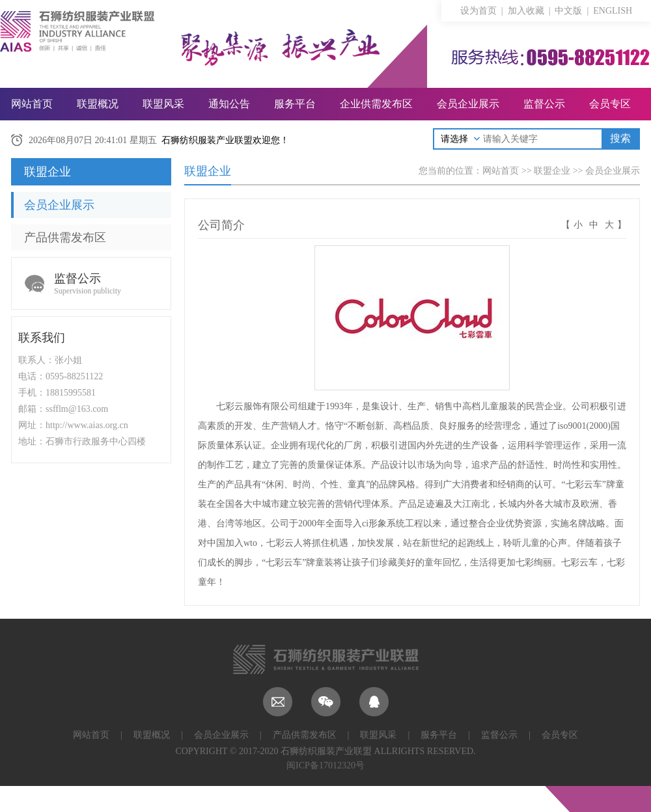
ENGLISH (613, 11)
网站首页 (32, 104)
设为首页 (478, 11)
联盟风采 (163, 104)
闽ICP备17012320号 (325, 765)
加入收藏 (526, 11)
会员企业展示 (468, 104)
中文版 (568, 11)
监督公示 (544, 104)
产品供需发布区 (65, 237)
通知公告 (229, 104)
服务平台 (295, 104)
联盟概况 (98, 104)
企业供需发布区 (376, 104)
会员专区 (610, 104)
